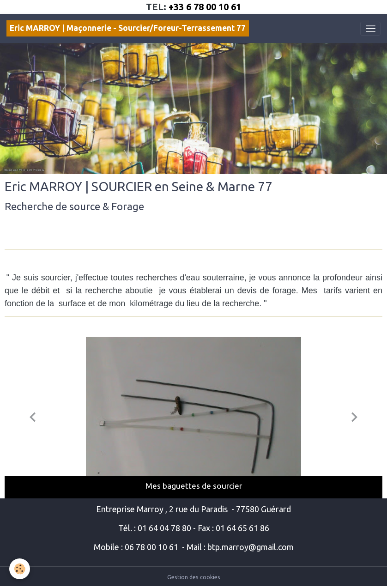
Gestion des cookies (194, 577)
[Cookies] (20, 569)
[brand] (128, 28)
